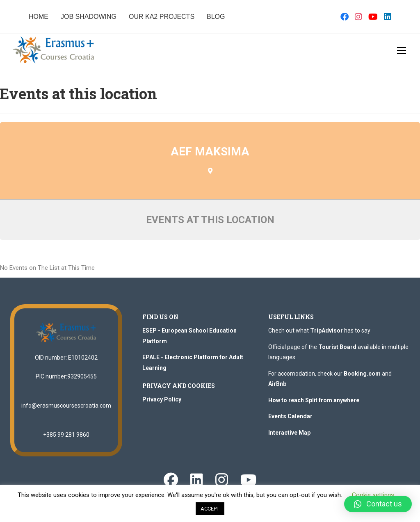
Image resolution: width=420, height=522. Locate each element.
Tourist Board (337, 347)
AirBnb (277, 384)
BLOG (216, 17)
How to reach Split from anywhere (314, 400)
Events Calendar (290, 416)
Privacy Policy (162, 399)
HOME (39, 17)
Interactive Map (289, 433)
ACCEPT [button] (210, 509)
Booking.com (362, 374)
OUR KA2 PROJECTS (162, 17)
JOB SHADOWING (89, 17)
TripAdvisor (326, 331)
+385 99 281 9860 (66, 435)
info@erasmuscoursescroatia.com (66, 406)
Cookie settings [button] (373, 495)
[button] (378, 504)
